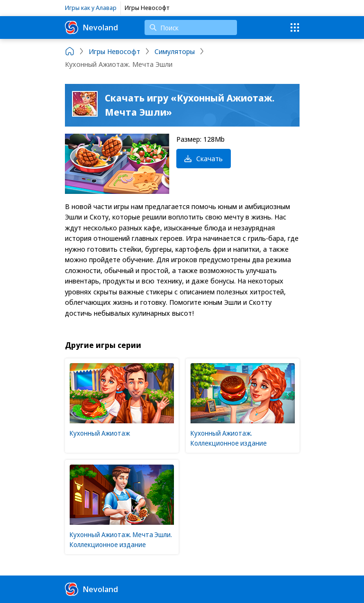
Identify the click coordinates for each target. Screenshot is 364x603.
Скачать (204, 158)
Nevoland (91, 27)
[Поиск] (191, 27)
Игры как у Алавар (91, 8)
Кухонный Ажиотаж (100, 433)
